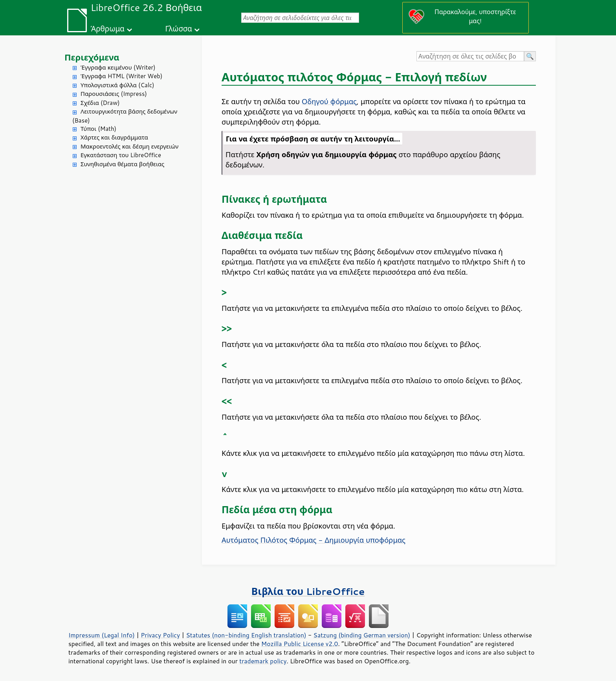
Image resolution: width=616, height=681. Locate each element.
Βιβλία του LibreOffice (308, 591)
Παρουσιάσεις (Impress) (114, 94)
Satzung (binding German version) (362, 635)
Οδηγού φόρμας (329, 101)
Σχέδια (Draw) (100, 103)
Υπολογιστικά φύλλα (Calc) (117, 85)
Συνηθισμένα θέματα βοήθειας (122, 164)
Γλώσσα (178, 28)
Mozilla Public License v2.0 (300, 644)
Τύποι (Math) (98, 129)
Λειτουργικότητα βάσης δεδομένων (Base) (125, 116)
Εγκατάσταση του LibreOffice (121, 155)
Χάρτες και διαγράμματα (114, 137)
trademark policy (263, 661)
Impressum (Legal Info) (102, 635)
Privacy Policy (160, 635)
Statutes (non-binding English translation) (246, 635)
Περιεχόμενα (92, 57)
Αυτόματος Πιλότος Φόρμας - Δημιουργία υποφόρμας (313, 540)
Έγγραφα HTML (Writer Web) (121, 76)
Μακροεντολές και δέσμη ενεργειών (129, 146)
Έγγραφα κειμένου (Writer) (118, 67)
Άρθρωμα (108, 28)
